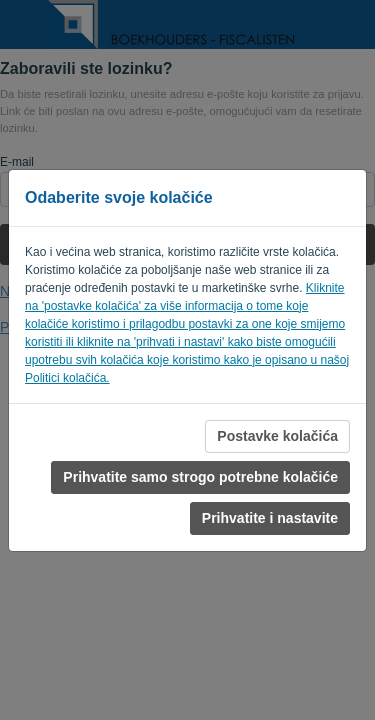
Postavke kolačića (277, 436)
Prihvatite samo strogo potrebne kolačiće (200, 477)
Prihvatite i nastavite (270, 518)
